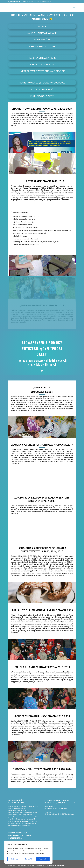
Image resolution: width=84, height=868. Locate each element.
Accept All (43, 859)
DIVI (45, 865)
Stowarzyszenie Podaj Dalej (25, 865)
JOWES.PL (60, 865)
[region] (28, 852)
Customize (14, 859)
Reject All (29, 859)
